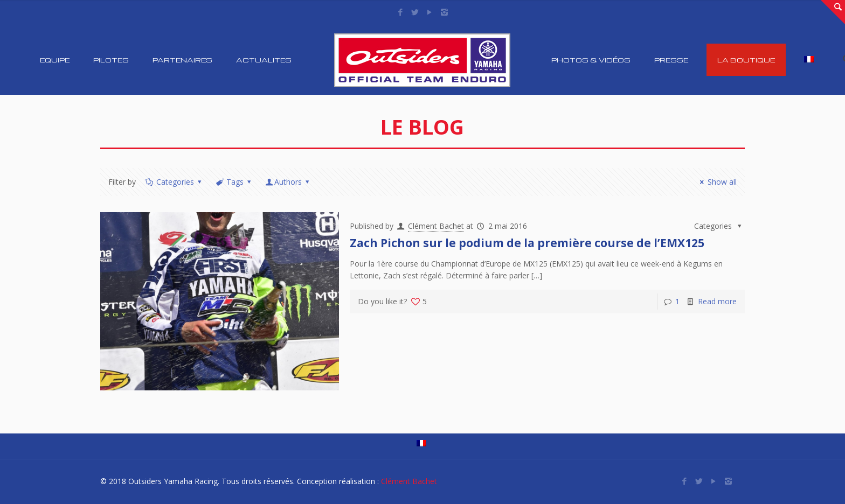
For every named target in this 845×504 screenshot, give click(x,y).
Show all (717, 182)
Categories (174, 182)
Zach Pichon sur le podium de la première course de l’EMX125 (527, 243)
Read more (717, 301)
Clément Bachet (436, 226)
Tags (234, 182)
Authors (288, 182)
